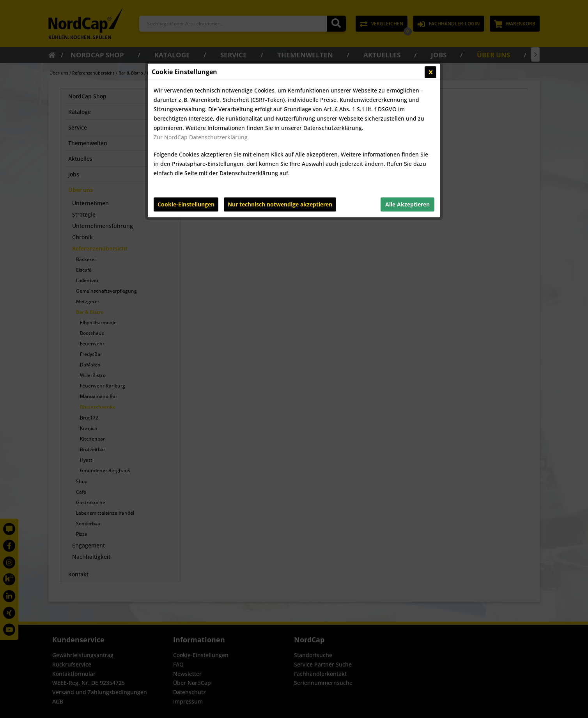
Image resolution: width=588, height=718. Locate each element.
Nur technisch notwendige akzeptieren (280, 204)
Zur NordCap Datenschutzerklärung (201, 137)
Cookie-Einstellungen (186, 204)
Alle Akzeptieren (407, 204)
